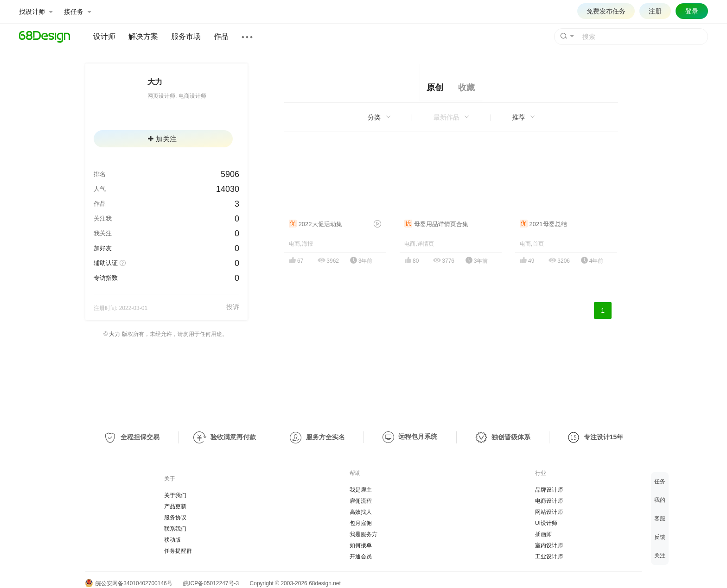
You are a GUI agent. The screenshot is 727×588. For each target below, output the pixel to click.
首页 (538, 244)
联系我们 (175, 529)
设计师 (104, 36)
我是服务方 (363, 534)
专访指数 (106, 278)
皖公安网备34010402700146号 (129, 583)
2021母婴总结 (543, 224)
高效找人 (361, 512)
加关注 (162, 139)
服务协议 (175, 518)
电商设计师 (549, 501)
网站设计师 (549, 512)
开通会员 (361, 556)
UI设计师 (546, 523)
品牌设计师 (549, 490)
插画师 (543, 534)
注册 (655, 11)
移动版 (172, 540)
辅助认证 (106, 263)
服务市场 (186, 36)
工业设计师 (549, 556)
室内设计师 (549, 545)
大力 (115, 334)
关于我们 (175, 495)
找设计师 (36, 12)
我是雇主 (361, 490)
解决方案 (143, 36)
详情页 (426, 244)
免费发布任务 (606, 11)
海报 (307, 244)
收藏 (466, 88)
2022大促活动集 (316, 224)
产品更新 (175, 506)
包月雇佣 (361, 523)
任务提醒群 (178, 551)
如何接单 (361, 545)
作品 (221, 36)
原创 (435, 88)
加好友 (103, 248)
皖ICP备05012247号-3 (211, 583)
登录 (692, 11)
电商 (294, 244)
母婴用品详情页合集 (436, 224)
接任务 (77, 12)
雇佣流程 (361, 501)
